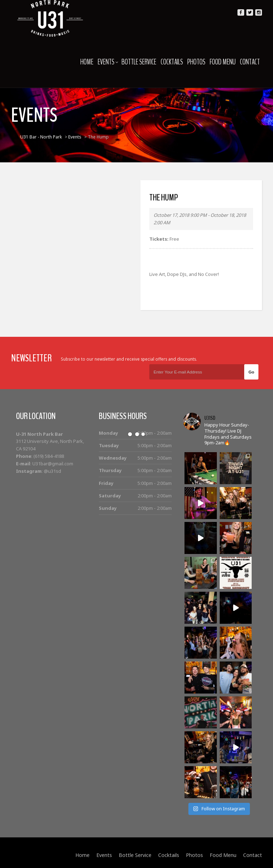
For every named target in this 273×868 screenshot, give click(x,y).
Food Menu (223, 62)
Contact (250, 62)
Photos (196, 62)
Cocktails (172, 62)
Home (87, 62)
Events (108, 62)
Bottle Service (139, 62)
